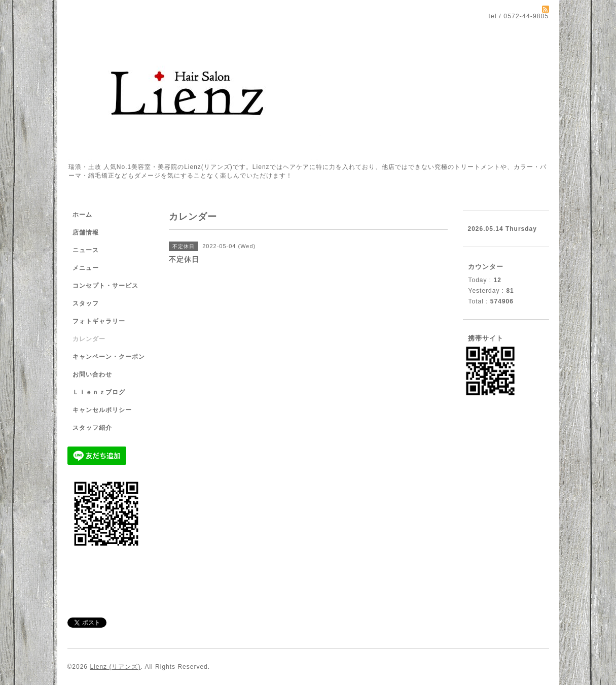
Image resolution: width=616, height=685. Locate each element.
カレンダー (89, 339)
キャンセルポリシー (102, 410)
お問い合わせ (92, 374)
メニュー (86, 268)
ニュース (86, 250)
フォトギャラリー (99, 321)
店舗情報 (86, 232)
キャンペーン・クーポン (109, 357)
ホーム (82, 215)
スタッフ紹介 (92, 428)
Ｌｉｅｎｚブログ (99, 392)
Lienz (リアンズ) (115, 667)
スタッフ (86, 303)
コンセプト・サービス (105, 286)
